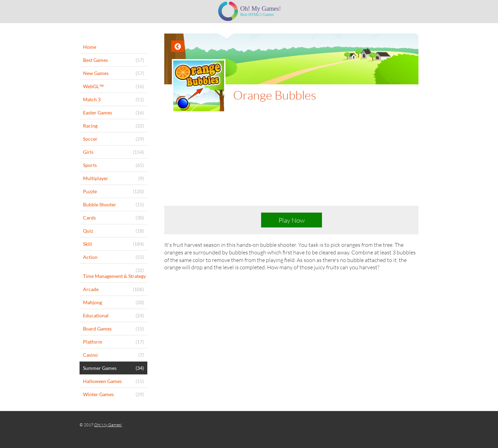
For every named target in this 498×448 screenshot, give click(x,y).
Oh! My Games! (108, 425)
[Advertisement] (291, 165)
